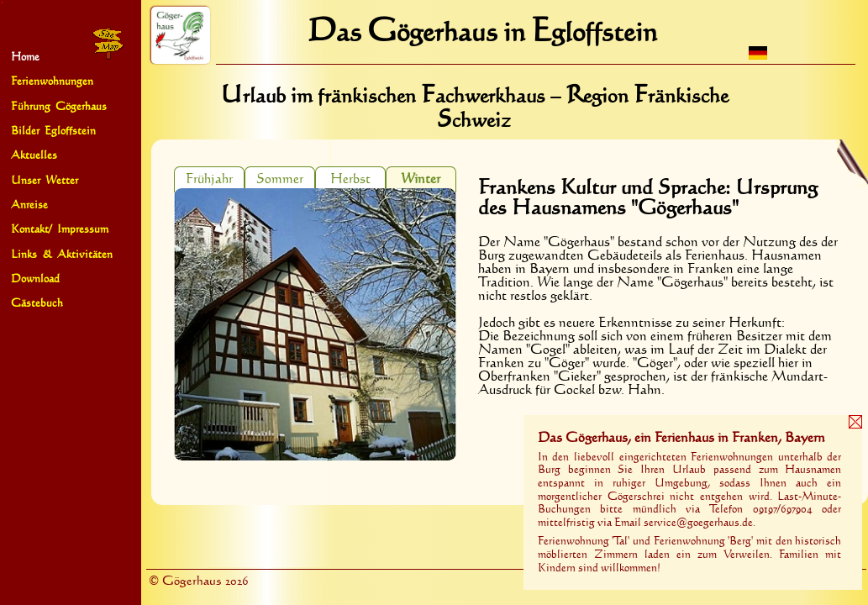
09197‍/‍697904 (783, 509)
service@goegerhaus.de (698, 523)
